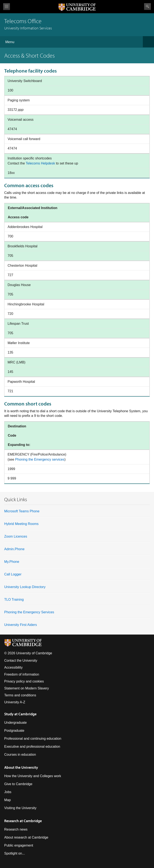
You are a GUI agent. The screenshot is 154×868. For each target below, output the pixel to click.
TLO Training (14, 600)
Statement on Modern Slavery (27, 688)
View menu (7, 7)
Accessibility (13, 667)
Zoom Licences (16, 536)
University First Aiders (21, 625)
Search (147, 7)
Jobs (8, 792)
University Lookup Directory (25, 587)
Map (7, 800)
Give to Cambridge (18, 784)
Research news (16, 829)
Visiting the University (20, 808)
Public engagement (19, 845)
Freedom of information (22, 674)
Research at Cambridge (23, 821)
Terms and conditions (20, 695)
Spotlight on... (15, 853)
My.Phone (12, 562)
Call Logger (13, 574)
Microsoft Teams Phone (22, 511)
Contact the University (21, 661)
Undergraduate (16, 723)
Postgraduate (14, 731)
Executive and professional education (32, 747)
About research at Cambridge (26, 837)
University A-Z (15, 702)
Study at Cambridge (20, 714)
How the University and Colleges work (33, 776)
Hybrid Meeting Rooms (21, 524)
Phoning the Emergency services (40, 459)
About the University (21, 767)
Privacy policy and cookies (24, 681)
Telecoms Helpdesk (40, 163)
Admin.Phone (14, 549)
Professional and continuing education (33, 739)
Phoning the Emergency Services (29, 612)
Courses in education (20, 755)
